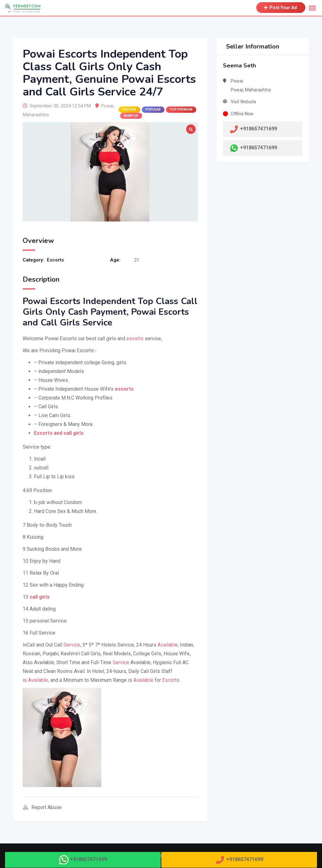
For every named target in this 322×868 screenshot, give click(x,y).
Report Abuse (42, 807)
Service (72, 645)
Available (168, 645)
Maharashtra (36, 115)
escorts (135, 339)
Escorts (55, 260)
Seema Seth (239, 66)
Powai (107, 106)
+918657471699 (258, 148)
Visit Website (244, 102)
